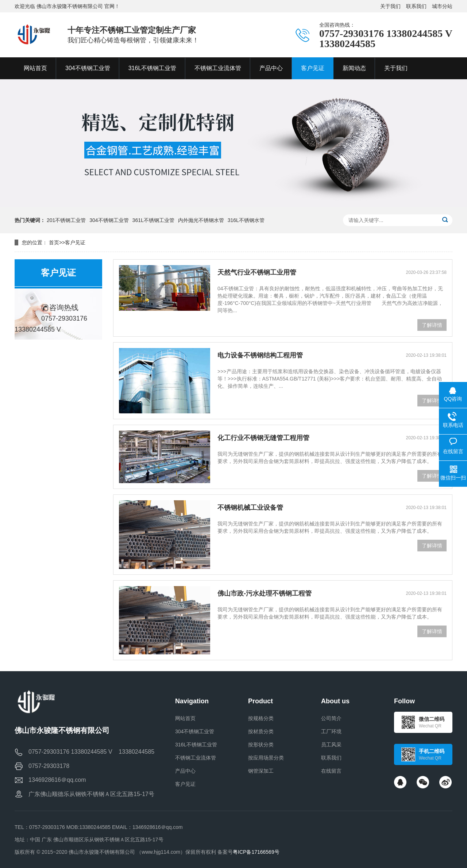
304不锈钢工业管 (109, 220)
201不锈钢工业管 (66, 220)
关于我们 (390, 6)
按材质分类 (261, 731)
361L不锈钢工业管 (153, 220)
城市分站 (442, 6)
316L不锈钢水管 (246, 220)
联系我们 (416, 6)
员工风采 (331, 745)
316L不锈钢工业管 (196, 745)
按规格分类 (261, 718)
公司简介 (331, 718)
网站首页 (185, 718)
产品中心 (185, 771)
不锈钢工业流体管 (196, 758)
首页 (54, 242)
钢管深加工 (261, 771)
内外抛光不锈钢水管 (201, 220)
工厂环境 (331, 731)
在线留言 (331, 771)
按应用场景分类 (266, 758)
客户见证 (75, 242)
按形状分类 (261, 745)
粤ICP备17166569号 (256, 852)
